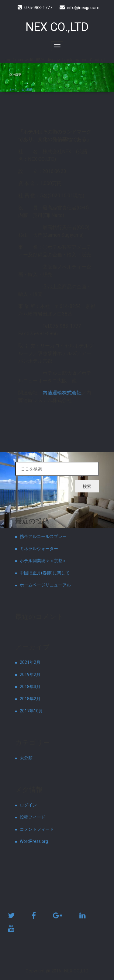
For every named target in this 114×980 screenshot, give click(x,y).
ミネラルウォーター (39, 549)
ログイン (28, 805)
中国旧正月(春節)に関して (45, 573)
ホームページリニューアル (45, 585)
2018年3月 (30, 687)
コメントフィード (37, 829)
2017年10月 (31, 711)
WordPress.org (34, 841)
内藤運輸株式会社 (62, 393)
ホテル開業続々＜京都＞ (43, 561)
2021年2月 (30, 662)
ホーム (13, 90)
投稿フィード (33, 817)
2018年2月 (30, 699)
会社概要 (27, 90)
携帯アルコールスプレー (43, 536)
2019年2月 (30, 674)
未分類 (26, 758)
